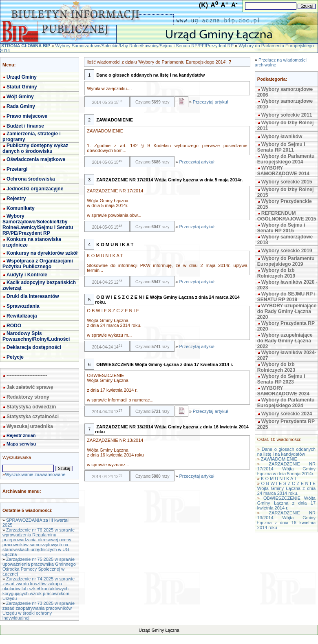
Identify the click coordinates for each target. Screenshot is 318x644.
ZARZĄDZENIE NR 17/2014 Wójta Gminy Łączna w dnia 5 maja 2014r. (286, 469)
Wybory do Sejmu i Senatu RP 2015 (281, 228)
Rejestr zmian (21, 435)
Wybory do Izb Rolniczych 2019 (276, 273)
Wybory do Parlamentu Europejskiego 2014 (286, 159)
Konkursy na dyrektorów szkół (42, 253)
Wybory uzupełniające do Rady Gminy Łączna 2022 (285, 341)
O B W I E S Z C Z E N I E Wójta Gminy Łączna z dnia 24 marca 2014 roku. (286, 488)
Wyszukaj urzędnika (30, 426)
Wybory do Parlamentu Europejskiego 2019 (286, 261)
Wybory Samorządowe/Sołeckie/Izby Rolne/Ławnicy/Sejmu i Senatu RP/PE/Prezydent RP (144, 46)
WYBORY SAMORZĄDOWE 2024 (283, 391)
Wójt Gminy (20, 97)
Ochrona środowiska (31, 179)
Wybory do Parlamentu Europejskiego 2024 (286, 403)
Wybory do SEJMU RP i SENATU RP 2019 (286, 297)
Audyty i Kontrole (27, 275)
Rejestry (16, 198)
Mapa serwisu (21, 444)
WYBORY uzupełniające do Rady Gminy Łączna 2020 (287, 311)
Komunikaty (21, 208)
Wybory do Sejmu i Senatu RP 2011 (281, 147)
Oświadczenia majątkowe (36, 159)
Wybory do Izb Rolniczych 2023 (276, 367)
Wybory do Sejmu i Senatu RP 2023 (281, 379)
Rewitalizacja (22, 316)
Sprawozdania (23, 306)
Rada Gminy (21, 106)
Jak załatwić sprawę (30, 387)
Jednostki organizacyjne (35, 189)
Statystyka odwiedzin (31, 407)
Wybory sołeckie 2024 (287, 414)
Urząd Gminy (22, 77)
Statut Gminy (22, 87)
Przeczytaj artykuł (210, 102)
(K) (203, 5)
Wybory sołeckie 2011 (287, 115)
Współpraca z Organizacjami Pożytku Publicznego (38, 264)
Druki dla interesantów (33, 296)
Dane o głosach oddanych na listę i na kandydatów (286, 452)
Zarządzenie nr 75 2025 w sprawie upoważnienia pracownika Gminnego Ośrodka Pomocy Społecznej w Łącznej (39, 567)
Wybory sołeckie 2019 (287, 251)
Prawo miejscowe (27, 116)
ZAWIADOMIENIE (279, 459)
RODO (14, 326)
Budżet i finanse (25, 126)
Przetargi (17, 169)
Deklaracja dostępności (34, 347)
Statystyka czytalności (33, 417)
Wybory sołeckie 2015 (287, 182)
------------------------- (27, 375)
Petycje (15, 357)
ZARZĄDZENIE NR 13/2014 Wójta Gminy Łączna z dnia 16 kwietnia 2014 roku (286, 520)
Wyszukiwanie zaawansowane (35, 474)
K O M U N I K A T (279, 479)
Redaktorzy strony (28, 397)
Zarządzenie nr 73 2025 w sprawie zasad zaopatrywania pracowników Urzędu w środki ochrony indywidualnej (39, 611)
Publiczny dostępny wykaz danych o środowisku (35, 148)
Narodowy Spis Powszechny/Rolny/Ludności (36, 336)
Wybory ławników (282, 137)
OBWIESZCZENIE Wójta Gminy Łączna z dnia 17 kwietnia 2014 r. (286, 503)
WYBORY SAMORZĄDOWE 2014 (283, 171)
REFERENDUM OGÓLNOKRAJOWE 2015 (287, 216)
